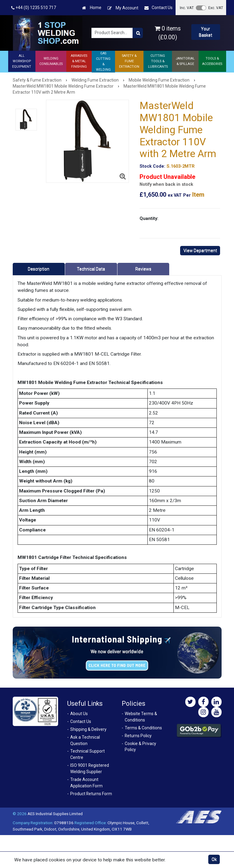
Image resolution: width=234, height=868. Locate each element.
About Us (79, 714)
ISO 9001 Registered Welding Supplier (90, 768)
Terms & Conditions (143, 728)
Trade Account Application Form (86, 783)
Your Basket (206, 32)
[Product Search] (138, 33)
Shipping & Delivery (88, 729)
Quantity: (149, 218)
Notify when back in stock (166, 184)
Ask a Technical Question (85, 740)
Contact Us (158, 8)
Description (39, 269)
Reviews (143, 269)
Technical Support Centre (87, 754)
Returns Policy (138, 736)
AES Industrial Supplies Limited (55, 814)
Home (92, 8)
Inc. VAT (187, 8)
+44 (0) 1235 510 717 (34, 8)
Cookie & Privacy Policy (140, 747)
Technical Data (91, 269)
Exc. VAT (216, 8)
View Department (200, 250)
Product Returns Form (91, 794)
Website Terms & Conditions (141, 717)
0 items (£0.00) (168, 33)
